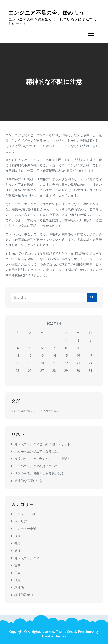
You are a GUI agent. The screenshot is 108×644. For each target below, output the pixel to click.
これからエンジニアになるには (36, 451)
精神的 (19, 587)
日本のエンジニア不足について (36, 466)
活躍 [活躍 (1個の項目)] (56, 411)
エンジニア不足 (25, 514)
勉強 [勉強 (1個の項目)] (23, 411)
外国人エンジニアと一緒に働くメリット (42, 444)
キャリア (21, 521)
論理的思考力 (24, 595)
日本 (17, 573)
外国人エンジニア (27, 558)
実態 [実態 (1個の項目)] (46, 411)
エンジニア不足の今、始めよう (46, 13)
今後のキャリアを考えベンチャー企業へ (42, 459)
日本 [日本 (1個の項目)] (51, 411)
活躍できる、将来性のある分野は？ (39, 473)
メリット (21, 536)
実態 (17, 565)
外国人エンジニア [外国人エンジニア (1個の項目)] (34, 411)
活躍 (17, 580)
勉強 (17, 551)
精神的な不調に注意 (28, 481)
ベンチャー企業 (25, 529)
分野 (17, 543)
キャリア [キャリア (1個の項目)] (16, 411)
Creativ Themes (54, 636)
